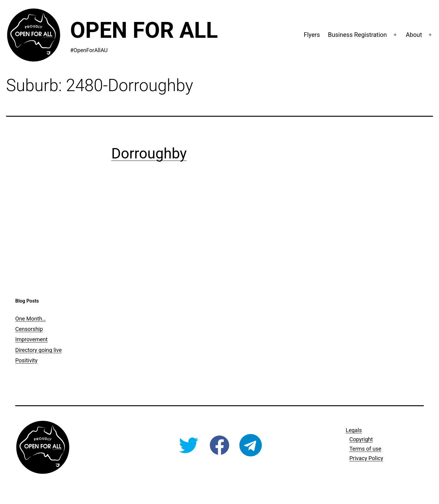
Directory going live (38, 350)
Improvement (31, 339)
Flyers (312, 35)
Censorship (29, 329)
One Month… (30, 319)
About (414, 35)
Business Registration (357, 35)
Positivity (26, 360)
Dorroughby (149, 153)
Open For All (144, 30)
